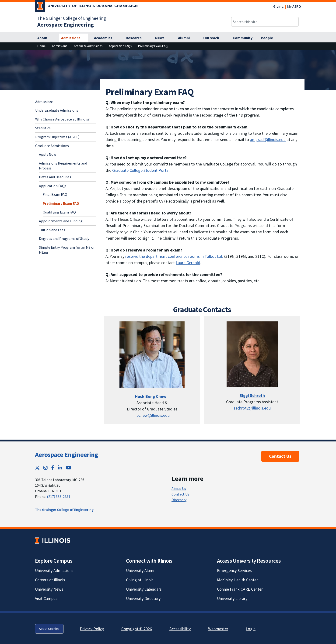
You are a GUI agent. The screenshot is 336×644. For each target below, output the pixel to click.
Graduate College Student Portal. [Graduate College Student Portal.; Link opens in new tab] (141, 170)
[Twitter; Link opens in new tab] (37, 468)
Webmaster (218, 629)
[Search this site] (258, 22)
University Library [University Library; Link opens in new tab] (232, 598)
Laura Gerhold (188, 263)
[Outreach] (214, 38)
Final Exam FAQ (55, 194)
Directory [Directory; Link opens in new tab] (179, 500)
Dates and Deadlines (55, 177)
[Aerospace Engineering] (66, 25)
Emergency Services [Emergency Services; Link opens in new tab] (234, 570)
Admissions (44, 102)
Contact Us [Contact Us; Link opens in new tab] (180, 494)
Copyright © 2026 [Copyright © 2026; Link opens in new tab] (137, 629)
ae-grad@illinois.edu (268, 139)
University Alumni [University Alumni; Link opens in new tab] (141, 570)
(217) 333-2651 (59, 496)
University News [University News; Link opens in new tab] (49, 589)
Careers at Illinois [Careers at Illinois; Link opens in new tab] (50, 580)
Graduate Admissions (52, 146)
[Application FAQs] (120, 46)
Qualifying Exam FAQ (59, 212)
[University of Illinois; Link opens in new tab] (53, 540)
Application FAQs (53, 186)
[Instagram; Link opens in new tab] (45, 468)
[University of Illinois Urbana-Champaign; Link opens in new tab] (86, 7)
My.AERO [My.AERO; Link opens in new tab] (294, 6)
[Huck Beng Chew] (152, 396)
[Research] (136, 38)
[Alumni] (186, 38)
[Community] (243, 38)
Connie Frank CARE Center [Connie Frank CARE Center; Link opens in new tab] (240, 589)
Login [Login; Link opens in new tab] (251, 629)
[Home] (41, 46)
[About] (45, 38)
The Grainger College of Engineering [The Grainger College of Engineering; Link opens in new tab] (72, 18)
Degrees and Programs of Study (64, 238)
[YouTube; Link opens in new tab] (69, 468)
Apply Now (47, 154)
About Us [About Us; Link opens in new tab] (179, 489)
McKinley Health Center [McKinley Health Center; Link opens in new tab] (237, 580)
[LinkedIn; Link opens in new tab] (60, 468)
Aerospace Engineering (66, 455)
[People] (269, 38)
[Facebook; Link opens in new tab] (53, 468)
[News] (162, 38)
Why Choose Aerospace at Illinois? (62, 119)
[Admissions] (73, 38)
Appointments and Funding (61, 221)
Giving (278, 6)
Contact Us (280, 456)
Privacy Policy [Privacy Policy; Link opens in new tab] (92, 629)
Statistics (43, 128)
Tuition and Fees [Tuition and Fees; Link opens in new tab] (52, 230)
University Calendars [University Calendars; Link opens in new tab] (144, 589)
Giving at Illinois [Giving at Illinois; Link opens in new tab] (140, 580)
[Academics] (106, 38)
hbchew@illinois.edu (152, 415)
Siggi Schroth (252, 395)
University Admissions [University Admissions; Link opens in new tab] (54, 570)
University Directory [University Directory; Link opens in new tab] (143, 598)
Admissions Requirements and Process (63, 166)
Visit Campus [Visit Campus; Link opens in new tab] (46, 598)
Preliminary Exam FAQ (61, 203)
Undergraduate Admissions (57, 110)
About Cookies (49, 629)
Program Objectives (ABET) (57, 137)
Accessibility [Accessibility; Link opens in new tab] (180, 629)
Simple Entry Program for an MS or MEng (67, 250)
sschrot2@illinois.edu (252, 408)
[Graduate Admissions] (88, 46)
